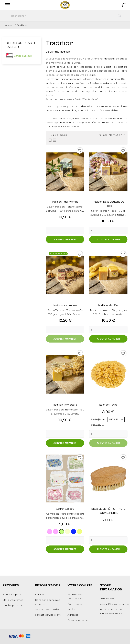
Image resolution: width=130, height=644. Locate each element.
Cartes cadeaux (23, 56)
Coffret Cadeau (65, 509)
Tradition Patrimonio (65, 305)
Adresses (73, 615)
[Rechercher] (65, 16)
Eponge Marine (108, 405)
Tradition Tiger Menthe (65, 202)
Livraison (40, 594)
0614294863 (107, 599)
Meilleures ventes (13, 600)
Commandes (75, 604)
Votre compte (80, 585)
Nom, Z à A (117, 135)
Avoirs (71, 609)
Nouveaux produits (14, 594)
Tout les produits (12, 605)
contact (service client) (48, 615)
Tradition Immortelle (65, 405)
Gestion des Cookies (47, 609)
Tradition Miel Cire (108, 305)
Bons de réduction (79, 620)
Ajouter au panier (65, 240)
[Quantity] (65, 230)
